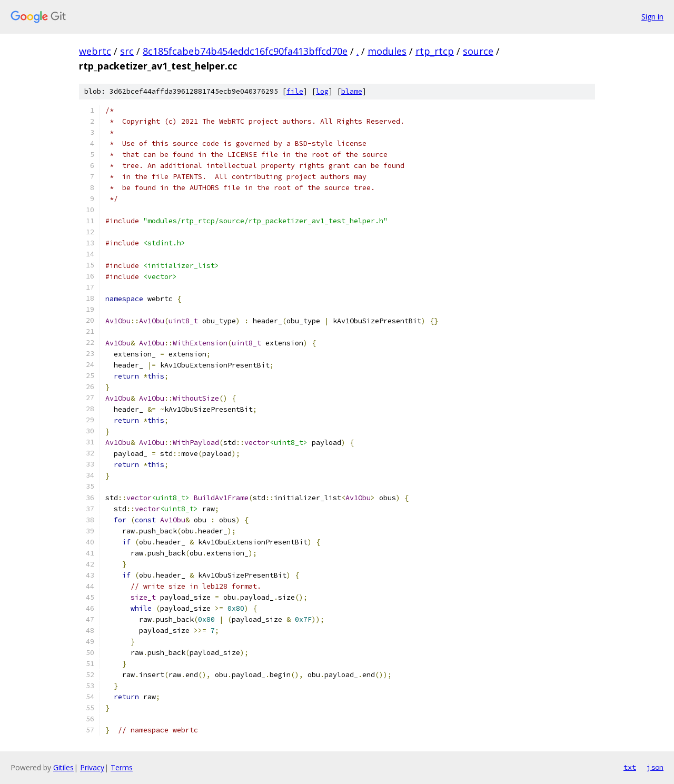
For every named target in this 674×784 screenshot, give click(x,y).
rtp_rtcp (435, 51)
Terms (122, 767)
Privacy (92, 767)
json (655, 767)
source (478, 51)
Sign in (652, 17)
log (322, 91)
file (295, 91)
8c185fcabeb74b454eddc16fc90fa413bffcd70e (245, 51)
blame (352, 91)
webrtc (95, 51)
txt (630, 767)
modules (387, 51)
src (127, 51)
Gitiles (63, 767)
